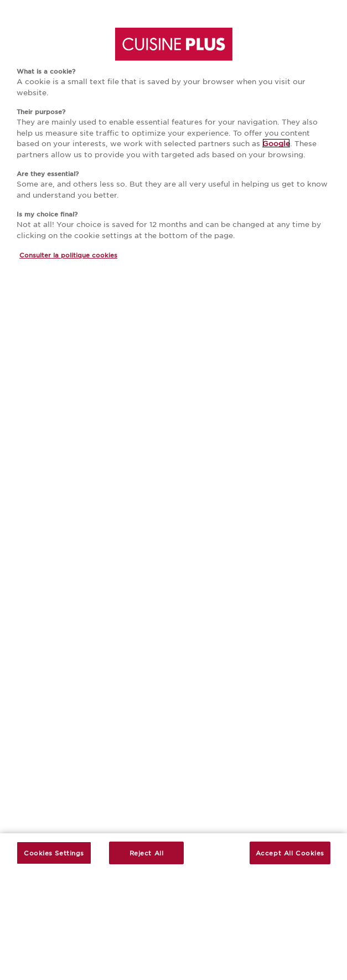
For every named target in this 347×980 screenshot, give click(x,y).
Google (276, 143)
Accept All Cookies (290, 853)
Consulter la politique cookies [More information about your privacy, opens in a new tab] (68, 255)
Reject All (147, 853)
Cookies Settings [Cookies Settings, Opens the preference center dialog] (54, 853)
